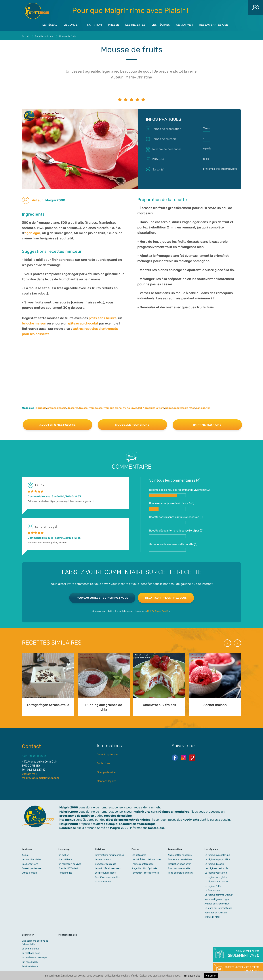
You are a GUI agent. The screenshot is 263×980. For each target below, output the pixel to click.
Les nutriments (103, 858)
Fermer (211, 976)
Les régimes (164, 24)
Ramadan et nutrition (216, 911)
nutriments (191, 818)
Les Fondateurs (30, 862)
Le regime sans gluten (216, 876)
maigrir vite (142, 810)
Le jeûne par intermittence (218, 906)
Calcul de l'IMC (212, 915)
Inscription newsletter (179, 862)
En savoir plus (192, 976)
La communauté (30, 947)
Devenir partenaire (108, 753)
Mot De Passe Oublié (158, 610)
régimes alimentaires (174, 810)
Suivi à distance (30, 965)
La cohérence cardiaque (35, 956)
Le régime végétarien (216, 871)
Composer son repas (106, 862)
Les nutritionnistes (32, 858)
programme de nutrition (77, 814)
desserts (73, 406)
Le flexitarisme (212, 889)
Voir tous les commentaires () (175, 479)
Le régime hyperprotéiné (217, 858)
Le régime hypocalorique (217, 853)
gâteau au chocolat (83, 322)
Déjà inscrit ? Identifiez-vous (166, 596)
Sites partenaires (107, 770)
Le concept (66, 24)
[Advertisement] (131, 364)
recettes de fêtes (185, 406)
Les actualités (139, 853)
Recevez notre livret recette (242, 970)
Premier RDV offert (68, 867)
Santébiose (103, 762)
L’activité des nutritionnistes (146, 858)
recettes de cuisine (118, 814)
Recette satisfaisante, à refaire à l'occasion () (176, 518)
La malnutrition (103, 880)
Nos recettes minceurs (180, 853)
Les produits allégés (105, 871)
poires (169, 406)
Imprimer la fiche (207, 423)
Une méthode (65, 858)
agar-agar (32, 231)
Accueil (26, 853)
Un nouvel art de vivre (70, 862)
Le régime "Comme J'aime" (219, 893)
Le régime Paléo (213, 884)
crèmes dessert (57, 406)
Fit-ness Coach (30, 960)
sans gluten (203, 406)
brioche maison (34, 322)
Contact (31, 745)
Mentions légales (107, 779)
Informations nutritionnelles (109, 853)
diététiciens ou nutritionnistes (128, 818)
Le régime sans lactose (217, 880)
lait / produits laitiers (151, 406)
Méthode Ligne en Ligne (217, 898)
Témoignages (65, 871)
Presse (111, 24)
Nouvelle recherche (132, 423)
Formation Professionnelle (145, 871)
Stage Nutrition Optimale (144, 867)
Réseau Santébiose (222, 24)
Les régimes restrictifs (216, 867)
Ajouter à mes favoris (58, 423)
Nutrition (90, 24)
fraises (83, 406)
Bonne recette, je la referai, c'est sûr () (172, 505)
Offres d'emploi (30, 871)
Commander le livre (243, 954)
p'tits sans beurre (103, 316)
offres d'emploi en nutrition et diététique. (126, 822)
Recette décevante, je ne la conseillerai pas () (176, 532)
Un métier (64, 853)
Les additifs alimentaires (108, 867)
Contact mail (29, 772)
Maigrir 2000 (37, 11)
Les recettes (136, 24)
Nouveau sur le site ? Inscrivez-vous (102, 596)
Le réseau (41, 24)
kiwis (134, 406)
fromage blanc (113, 406)
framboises (96, 406)
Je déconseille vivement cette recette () (173, 546)
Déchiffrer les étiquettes (108, 876)
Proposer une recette (179, 867)
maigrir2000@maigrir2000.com (40, 776)
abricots (41, 406)
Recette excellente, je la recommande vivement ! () (179, 491)
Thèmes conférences (142, 862)
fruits (126, 406)
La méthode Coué (31, 951)
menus (70, 818)
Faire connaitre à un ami (181, 871)
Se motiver (190, 24)
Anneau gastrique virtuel (217, 902)
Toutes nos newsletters (180, 858)
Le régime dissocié (214, 862)
